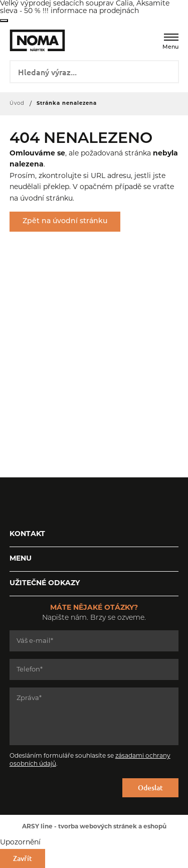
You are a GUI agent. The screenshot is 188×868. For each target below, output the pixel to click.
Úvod (17, 104)
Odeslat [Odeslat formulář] (150, 788)
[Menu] (171, 37)
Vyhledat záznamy (168, 71)
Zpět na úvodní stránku (65, 221)
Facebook (17, 502)
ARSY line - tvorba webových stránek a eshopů (94, 827)
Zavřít (4, 21)
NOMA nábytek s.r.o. (31, 40)
